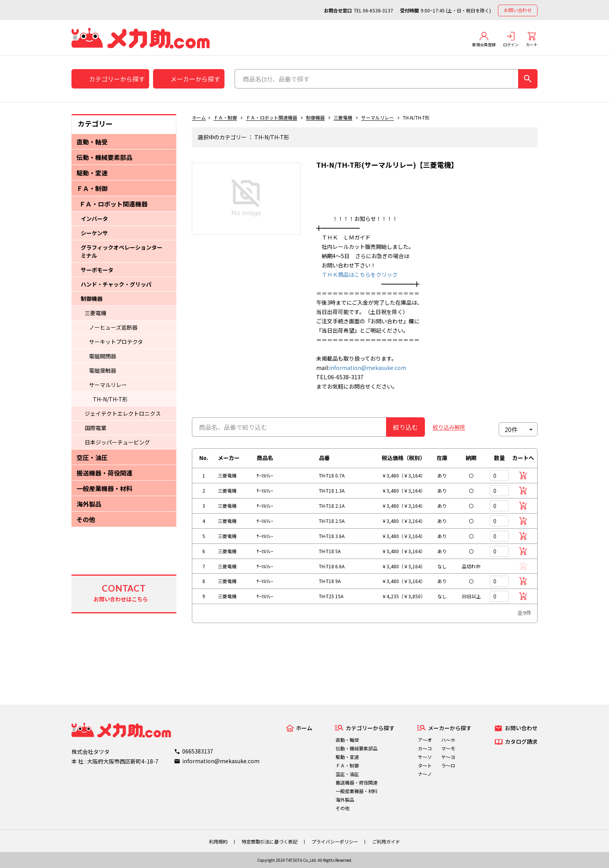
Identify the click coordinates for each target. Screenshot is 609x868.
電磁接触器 (103, 370)
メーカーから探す (195, 79)
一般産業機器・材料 (104, 488)
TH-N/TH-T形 (110, 399)
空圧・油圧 (92, 457)
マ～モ (448, 748)
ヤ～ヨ (448, 757)
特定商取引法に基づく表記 (270, 841)
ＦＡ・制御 (92, 188)
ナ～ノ (425, 774)
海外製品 (89, 504)
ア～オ (425, 740)
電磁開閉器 (103, 356)
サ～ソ (425, 757)
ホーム (199, 117)
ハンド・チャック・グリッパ (116, 284)
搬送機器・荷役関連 (104, 473)
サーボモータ (97, 270)
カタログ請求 (521, 741)
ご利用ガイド (386, 841)
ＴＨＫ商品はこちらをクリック (357, 274)
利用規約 (218, 841)
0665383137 (198, 751)
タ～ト (425, 765)
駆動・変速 (92, 173)
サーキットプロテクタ (116, 342)
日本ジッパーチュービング (117, 442)
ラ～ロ (448, 765)
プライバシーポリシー (335, 841)
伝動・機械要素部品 (104, 157)
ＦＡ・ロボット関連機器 (113, 204)
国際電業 (96, 428)
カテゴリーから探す (117, 79)
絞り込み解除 (449, 427)
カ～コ (425, 748)
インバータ (94, 219)
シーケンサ (94, 233)
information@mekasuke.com (368, 368)
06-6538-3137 (378, 10)
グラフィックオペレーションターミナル (122, 251)
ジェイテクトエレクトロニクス (123, 413)
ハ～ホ (448, 740)
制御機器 (92, 299)
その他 (86, 519)
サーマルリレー (108, 385)
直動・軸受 (92, 142)
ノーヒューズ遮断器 (113, 327)
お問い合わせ (518, 10)
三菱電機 (96, 313)
